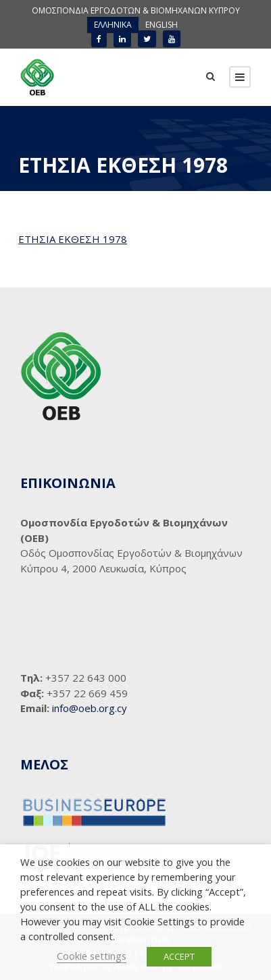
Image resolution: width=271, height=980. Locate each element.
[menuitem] (113, 25)
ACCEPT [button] (179, 956)
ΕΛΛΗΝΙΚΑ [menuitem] (113, 25)
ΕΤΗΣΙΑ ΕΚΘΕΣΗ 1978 (73, 239)
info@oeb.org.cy (90, 708)
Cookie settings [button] (92, 956)
